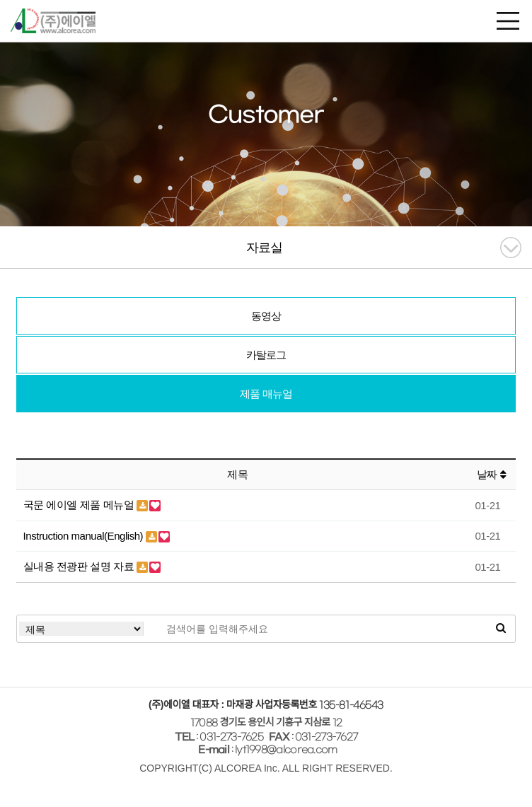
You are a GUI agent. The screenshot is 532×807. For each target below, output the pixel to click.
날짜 (491, 474)
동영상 (266, 316)
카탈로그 (266, 355)
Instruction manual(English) (85, 536)
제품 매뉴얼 (266, 394)
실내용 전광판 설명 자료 (80, 566)
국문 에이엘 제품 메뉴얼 (80, 505)
